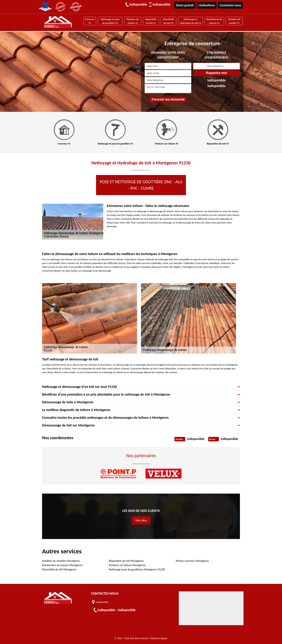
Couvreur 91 (89, 21)
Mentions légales (159, 638)
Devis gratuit (186, 5)
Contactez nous (231, 5)
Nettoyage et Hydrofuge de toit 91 (190, 21)
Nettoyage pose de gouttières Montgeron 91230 (137, 569)
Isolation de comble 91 (234, 21)
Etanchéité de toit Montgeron (59, 569)
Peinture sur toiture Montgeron (127, 565)
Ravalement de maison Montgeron (62, 565)
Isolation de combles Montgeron (61, 561)
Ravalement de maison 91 (214, 21)
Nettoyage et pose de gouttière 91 (110, 21)
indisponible (139, 4)
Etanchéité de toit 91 (168, 21)
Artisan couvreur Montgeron (192, 561)
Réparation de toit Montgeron (126, 561)
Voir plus (141, 520)
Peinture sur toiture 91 (132, 21)
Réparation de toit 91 (151, 21)
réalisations (207, 5)
